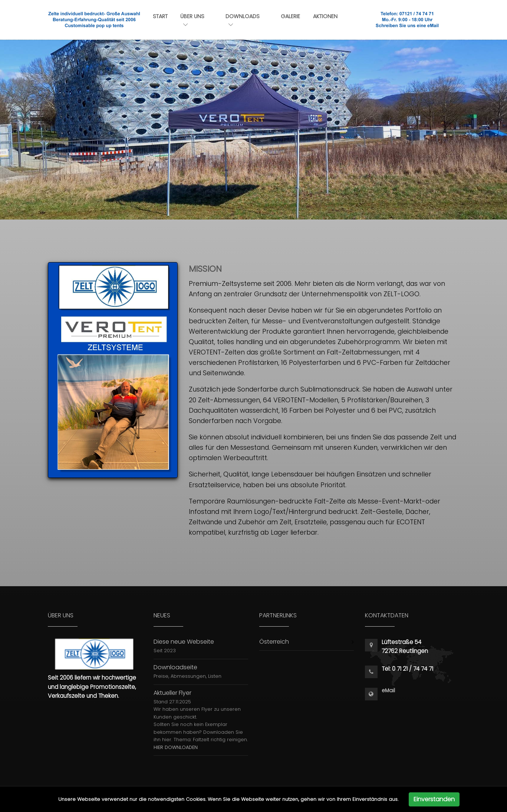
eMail (388, 691)
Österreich (274, 642)
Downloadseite (175, 667)
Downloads (243, 20)
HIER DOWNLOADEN (176, 747)
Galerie (290, 16)
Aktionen (325, 16)
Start (160, 16)
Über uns (192, 20)
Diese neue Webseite (184, 642)
